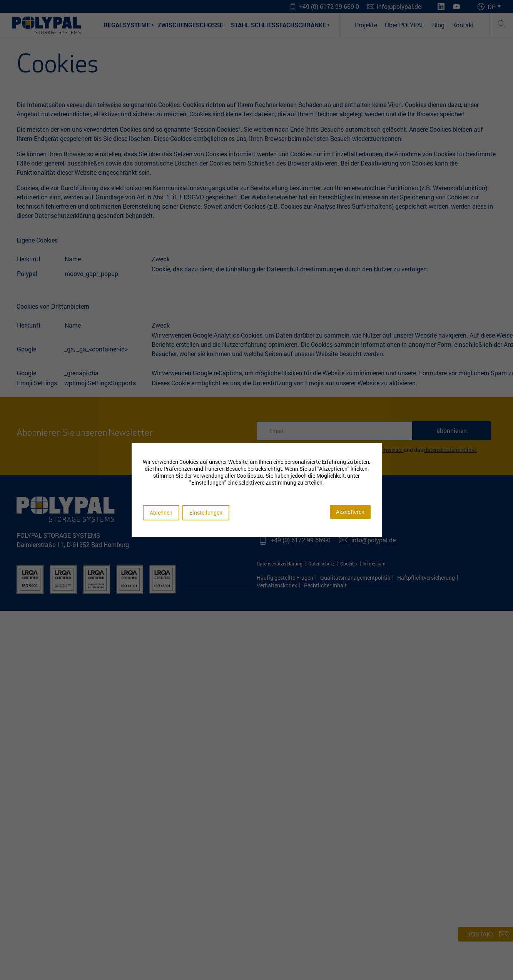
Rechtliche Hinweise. (379, 450)
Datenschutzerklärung (280, 564)
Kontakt (463, 25)
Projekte (366, 25)
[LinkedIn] (441, 7)
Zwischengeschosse (190, 25)
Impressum (374, 564)
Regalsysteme (127, 25)
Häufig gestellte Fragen (285, 578)
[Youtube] (456, 7)
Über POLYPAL (405, 25)
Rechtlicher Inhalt (325, 585)
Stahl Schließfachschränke (278, 25)
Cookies (349, 564)
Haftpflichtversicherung (426, 578)
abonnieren (452, 431)
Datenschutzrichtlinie (450, 450)
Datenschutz (322, 564)
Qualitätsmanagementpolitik (355, 578)
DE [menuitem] (491, 6)
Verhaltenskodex (277, 585)
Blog (438, 25)
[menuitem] (495, 7)
